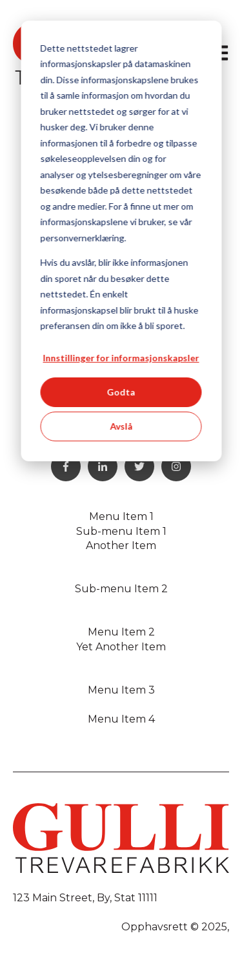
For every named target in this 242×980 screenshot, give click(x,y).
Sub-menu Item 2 (121, 589)
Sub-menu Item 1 (121, 531)
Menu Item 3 (121, 690)
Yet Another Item (121, 647)
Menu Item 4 (121, 719)
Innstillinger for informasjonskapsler (121, 358)
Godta (121, 392)
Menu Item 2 (121, 632)
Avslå (121, 426)
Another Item (121, 545)
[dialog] (121, 241)
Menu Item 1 (121, 516)
